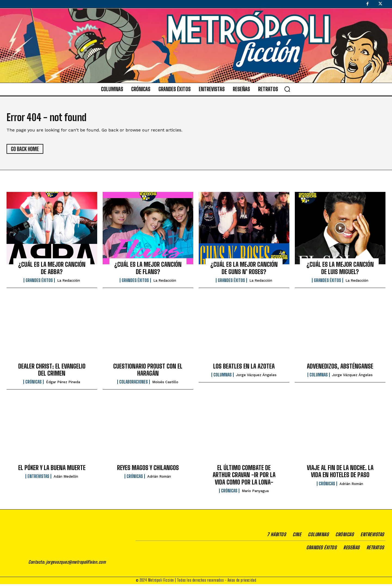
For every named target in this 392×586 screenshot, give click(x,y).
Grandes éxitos (39, 282)
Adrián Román (159, 478)
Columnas (223, 377)
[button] (287, 89)
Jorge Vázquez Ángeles (256, 377)
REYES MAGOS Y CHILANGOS (148, 470)
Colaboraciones (134, 384)
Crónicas (33, 384)
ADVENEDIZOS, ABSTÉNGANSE (340, 368)
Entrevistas (38, 478)
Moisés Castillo (165, 384)
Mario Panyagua (255, 493)
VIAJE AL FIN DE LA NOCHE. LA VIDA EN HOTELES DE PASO (340, 473)
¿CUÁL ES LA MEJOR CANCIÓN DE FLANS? (148, 270)
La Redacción (69, 282)
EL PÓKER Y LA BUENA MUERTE (52, 470)
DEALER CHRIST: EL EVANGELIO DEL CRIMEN (52, 371)
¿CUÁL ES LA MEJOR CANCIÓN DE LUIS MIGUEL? (340, 270)
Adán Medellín (66, 478)
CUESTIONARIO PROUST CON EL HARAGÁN (148, 371)
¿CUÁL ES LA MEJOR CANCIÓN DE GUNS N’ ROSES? (244, 270)
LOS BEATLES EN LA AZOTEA (244, 368)
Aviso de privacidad (242, 582)
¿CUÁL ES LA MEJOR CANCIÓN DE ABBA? (52, 270)
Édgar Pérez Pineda (63, 384)
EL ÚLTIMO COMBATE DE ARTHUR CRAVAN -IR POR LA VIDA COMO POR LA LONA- (244, 477)
